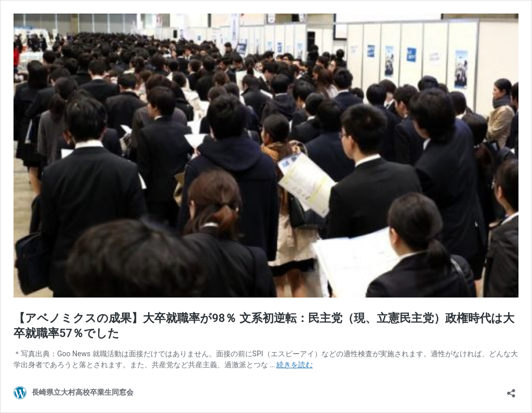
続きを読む (295, 365)
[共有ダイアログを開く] (511, 390)
